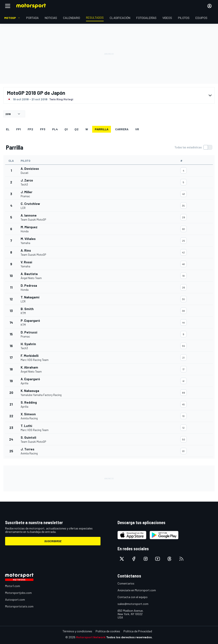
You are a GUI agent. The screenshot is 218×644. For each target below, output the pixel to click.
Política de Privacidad (138, 631)
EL (8, 129)
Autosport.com (15, 599)
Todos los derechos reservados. (129, 637)
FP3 (43, 129)
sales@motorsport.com (133, 604)
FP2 (30, 129)
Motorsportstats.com (19, 606)
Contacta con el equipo (133, 597)
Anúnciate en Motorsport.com (137, 590)
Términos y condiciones (77, 631)
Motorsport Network (91, 637)
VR (137, 129)
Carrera (122, 129)
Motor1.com (13, 586)
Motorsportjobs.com (18, 593)
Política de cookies (108, 631)
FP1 (19, 129)
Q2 (77, 129)
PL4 (55, 129)
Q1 (66, 129)
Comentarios (126, 583)
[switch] (193, 147)
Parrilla (102, 129)
